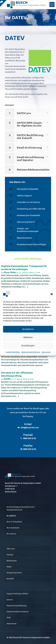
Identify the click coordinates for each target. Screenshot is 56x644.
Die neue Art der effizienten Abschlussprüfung (17, 375)
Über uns (11, 549)
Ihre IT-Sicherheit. (14, 522)
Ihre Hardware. (13, 528)
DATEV (7, 380)
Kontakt (10, 579)
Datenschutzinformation (18, 612)
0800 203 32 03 (30, 449)
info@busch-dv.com (30, 427)
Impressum (46, 352)
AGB (9, 617)
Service (10, 600)
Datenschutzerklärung (31, 352)
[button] (52, 294)
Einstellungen (28, 346)
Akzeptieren (28, 329)
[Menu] (52, 4)
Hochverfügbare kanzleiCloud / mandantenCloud (21, 508)
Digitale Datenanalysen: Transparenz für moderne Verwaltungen (24, 269)
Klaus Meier (10, 273)
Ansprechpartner (14, 573)
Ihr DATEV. (11, 516)
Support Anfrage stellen (17, 594)
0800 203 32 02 (30, 438)
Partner (10, 555)
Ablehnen (28, 337)
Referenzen (12, 561)
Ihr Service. (11, 534)
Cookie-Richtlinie (13, 352)
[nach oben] (50, 638)
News (9, 567)
